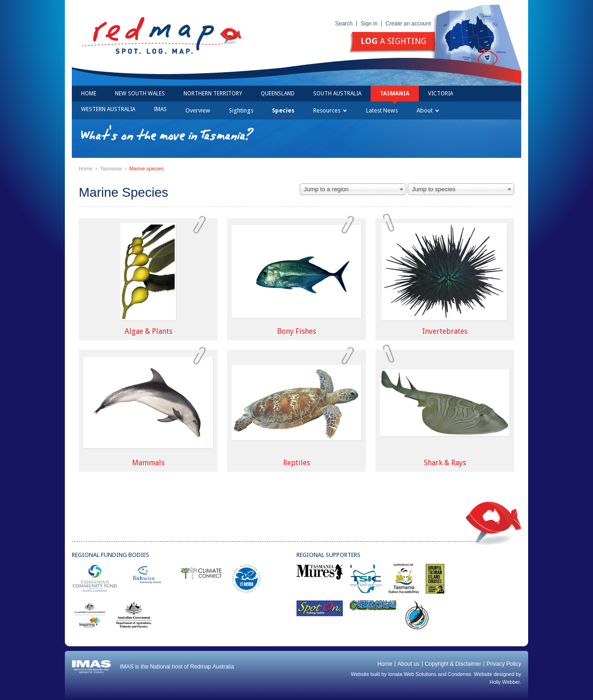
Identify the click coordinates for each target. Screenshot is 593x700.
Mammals (148, 463)
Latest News (382, 110)
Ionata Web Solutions (412, 674)
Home (89, 94)
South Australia (337, 94)
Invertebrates (445, 331)
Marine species (146, 169)
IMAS (160, 109)
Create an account (408, 24)
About (428, 110)
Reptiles (296, 463)
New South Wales (140, 94)
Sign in (369, 24)
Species (283, 110)
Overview (198, 110)
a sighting (393, 41)
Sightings (241, 110)
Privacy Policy (504, 664)
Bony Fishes (296, 331)
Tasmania (395, 94)
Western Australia (108, 109)
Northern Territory (213, 94)
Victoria (441, 94)
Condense (460, 674)
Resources (330, 110)
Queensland (278, 94)
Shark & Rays (445, 463)
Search (344, 24)
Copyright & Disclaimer (453, 664)
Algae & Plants (148, 331)
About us (408, 664)
